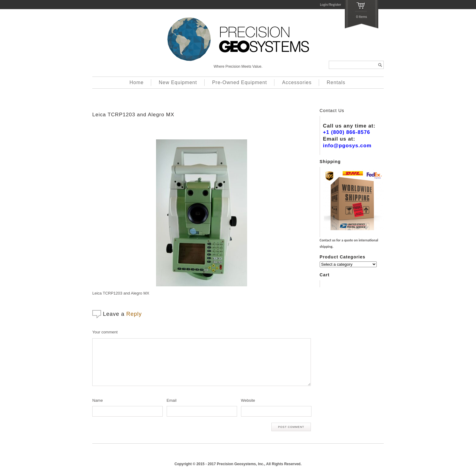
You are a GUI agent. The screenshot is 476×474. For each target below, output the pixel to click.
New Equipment (178, 82)
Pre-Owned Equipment (240, 82)
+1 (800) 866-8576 (347, 132)
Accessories (297, 82)
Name (98, 400)
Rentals (336, 82)
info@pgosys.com (347, 146)
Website (248, 400)
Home (137, 82)
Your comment (105, 332)
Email (172, 400)
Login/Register (331, 5)
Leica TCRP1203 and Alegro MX (133, 115)
